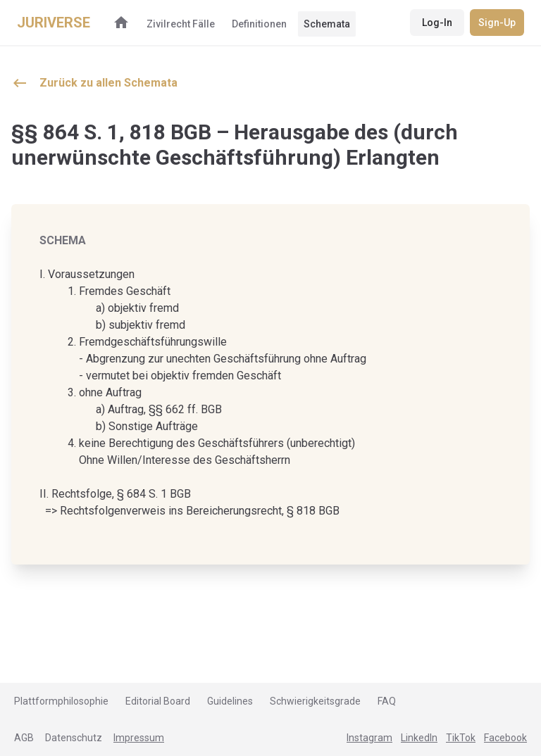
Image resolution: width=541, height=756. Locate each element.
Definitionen (259, 24)
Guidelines (230, 701)
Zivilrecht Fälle (181, 24)
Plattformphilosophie (61, 701)
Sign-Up (497, 23)
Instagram (369, 738)
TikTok (461, 738)
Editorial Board (158, 701)
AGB (24, 738)
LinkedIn (419, 738)
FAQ (387, 701)
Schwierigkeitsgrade (315, 701)
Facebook (505, 738)
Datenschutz (74, 738)
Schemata (327, 24)
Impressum (139, 738)
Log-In (437, 23)
